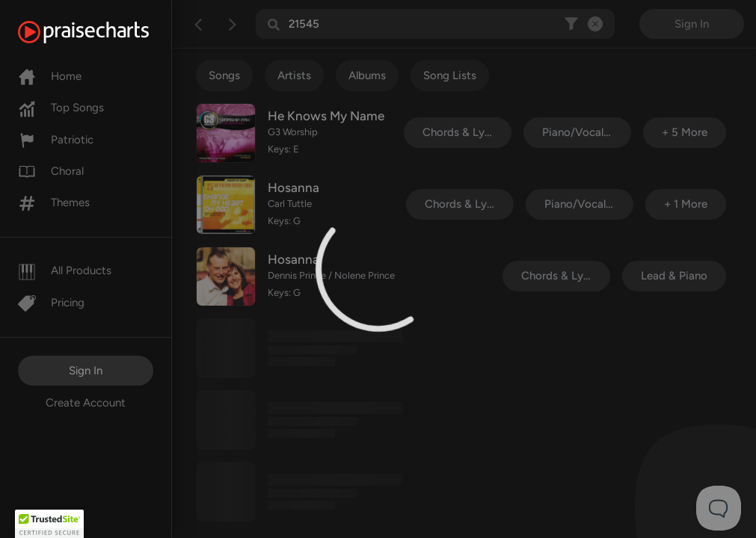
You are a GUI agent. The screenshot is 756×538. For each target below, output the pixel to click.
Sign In (86, 371)
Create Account (86, 403)
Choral (51, 171)
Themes (54, 202)
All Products (65, 270)
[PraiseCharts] (102, 32)
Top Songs (61, 108)
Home (50, 76)
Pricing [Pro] (51, 303)
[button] (49, 524)
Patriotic (56, 140)
